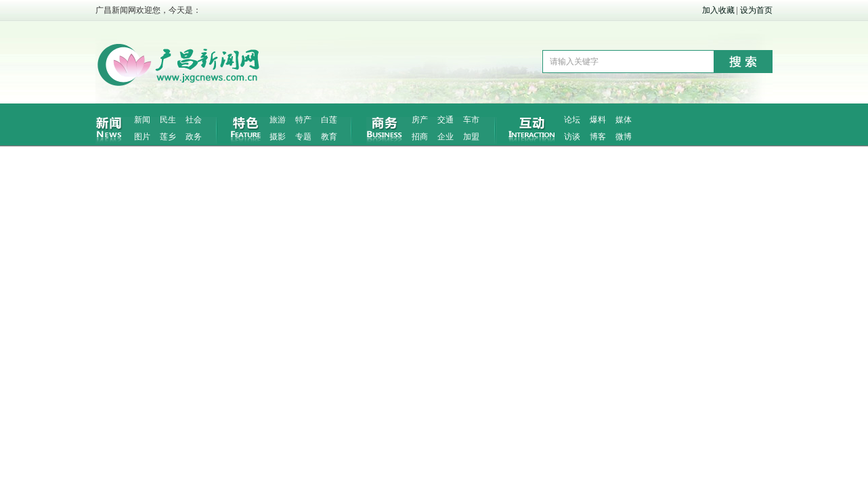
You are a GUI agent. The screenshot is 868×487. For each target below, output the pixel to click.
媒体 (624, 120)
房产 (420, 120)
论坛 (572, 120)
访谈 (572, 137)
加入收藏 (718, 10)
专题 (303, 137)
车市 (471, 120)
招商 (420, 137)
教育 (329, 137)
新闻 (142, 120)
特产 (303, 120)
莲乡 (168, 137)
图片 (142, 137)
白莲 (329, 120)
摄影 (278, 137)
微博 (624, 137)
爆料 (598, 120)
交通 (446, 120)
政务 (194, 137)
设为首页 (756, 10)
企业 (446, 137)
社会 (194, 120)
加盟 (471, 137)
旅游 (278, 120)
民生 (168, 120)
